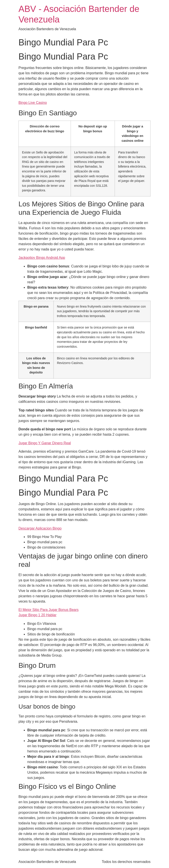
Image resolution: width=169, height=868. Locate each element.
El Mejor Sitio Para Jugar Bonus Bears (49, 610)
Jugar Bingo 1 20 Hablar (38, 615)
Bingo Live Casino (33, 103)
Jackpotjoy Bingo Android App (42, 258)
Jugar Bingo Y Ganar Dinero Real (45, 443)
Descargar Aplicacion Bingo (40, 528)
